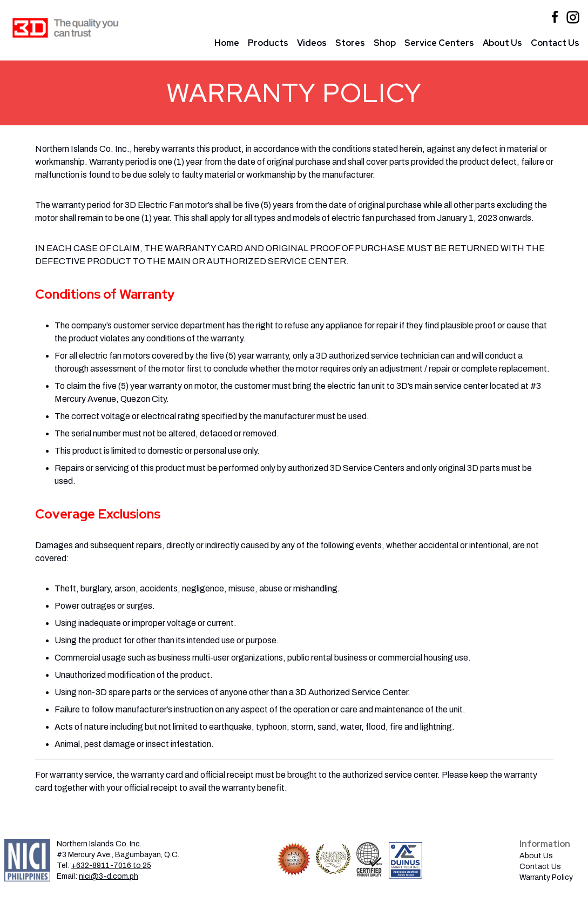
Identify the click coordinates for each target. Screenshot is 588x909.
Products (268, 43)
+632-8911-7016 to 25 (111, 866)
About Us (502, 43)
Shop (385, 43)
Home (227, 43)
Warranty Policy (546, 877)
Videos (312, 43)
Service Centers (439, 43)
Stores (350, 43)
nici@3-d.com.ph (109, 876)
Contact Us (555, 43)
